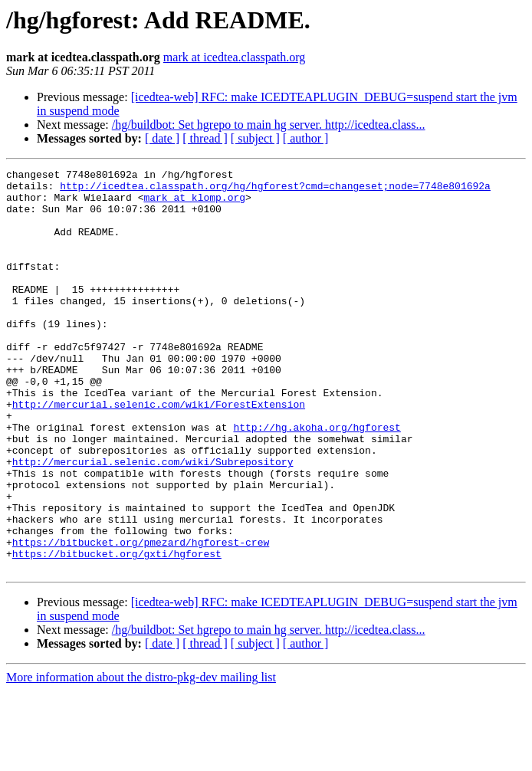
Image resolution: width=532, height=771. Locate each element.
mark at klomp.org (194, 204)
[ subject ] (255, 138)
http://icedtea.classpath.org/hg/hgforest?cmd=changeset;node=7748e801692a (275, 190)
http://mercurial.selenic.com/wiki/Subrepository (153, 521)
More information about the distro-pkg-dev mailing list (141, 758)
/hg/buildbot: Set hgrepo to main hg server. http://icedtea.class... (269, 125)
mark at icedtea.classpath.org (234, 57)
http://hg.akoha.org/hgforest (317, 480)
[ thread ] (205, 138)
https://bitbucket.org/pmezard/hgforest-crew (141, 618)
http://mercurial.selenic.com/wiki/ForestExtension (159, 452)
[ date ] (162, 138)
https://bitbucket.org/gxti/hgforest (117, 632)
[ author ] (306, 138)
